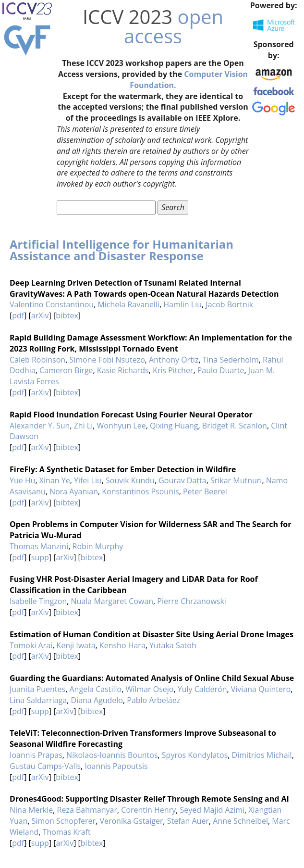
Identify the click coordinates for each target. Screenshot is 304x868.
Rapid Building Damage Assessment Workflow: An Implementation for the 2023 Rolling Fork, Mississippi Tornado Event (151, 343)
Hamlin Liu (182, 304)
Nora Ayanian (74, 491)
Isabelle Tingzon (38, 601)
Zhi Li (84, 426)
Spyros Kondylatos (195, 755)
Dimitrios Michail (262, 755)
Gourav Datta (182, 480)
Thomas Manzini (39, 546)
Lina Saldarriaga (38, 700)
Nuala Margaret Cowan (112, 601)
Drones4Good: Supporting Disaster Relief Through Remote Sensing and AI (149, 799)
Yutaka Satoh (173, 645)
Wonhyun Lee (122, 426)
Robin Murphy (98, 546)
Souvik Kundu (130, 480)
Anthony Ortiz (174, 360)
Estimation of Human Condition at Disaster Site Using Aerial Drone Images (152, 634)
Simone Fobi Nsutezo (107, 360)
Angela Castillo (95, 689)
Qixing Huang (174, 426)
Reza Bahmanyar (87, 810)
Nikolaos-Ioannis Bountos (112, 755)
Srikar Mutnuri (236, 480)
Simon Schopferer (64, 821)
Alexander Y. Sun (40, 426)
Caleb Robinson (37, 360)
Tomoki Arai (31, 645)
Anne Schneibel (240, 821)
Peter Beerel (205, 491)
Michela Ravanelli (128, 304)
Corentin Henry (148, 810)
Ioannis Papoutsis (116, 766)
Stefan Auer (188, 821)
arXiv (40, 315)
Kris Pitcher (173, 370)
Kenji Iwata (76, 645)
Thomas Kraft (67, 832)
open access (174, 26)
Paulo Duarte (221, 370)
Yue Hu (23, 480)
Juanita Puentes (37, 689)
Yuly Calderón (202, 689)
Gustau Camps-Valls (45, 766)
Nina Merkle (31, 810)
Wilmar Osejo (149, 689)
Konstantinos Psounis (140, 491)
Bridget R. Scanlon (235, 426)
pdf (18, 315)
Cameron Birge (66, 370)
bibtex (67, 315)
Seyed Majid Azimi (213, 810)
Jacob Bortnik (229, 304)
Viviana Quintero (261, 689)
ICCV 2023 (128, 17)
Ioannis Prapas (36, 755)
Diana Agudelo (97, 700)
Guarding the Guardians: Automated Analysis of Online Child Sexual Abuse (152, 678)
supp (40, 557)
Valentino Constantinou (52, 304)
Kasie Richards (123, 370)
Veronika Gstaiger (131, 821)
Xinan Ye (55, 480)
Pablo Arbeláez (153, 700)
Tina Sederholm (231, 360)
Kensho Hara (122, 645)
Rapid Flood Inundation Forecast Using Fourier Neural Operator (131, 415)
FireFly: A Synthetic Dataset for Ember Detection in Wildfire (123, 469)
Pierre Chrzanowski (192, 601)
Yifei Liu (88, 480)
